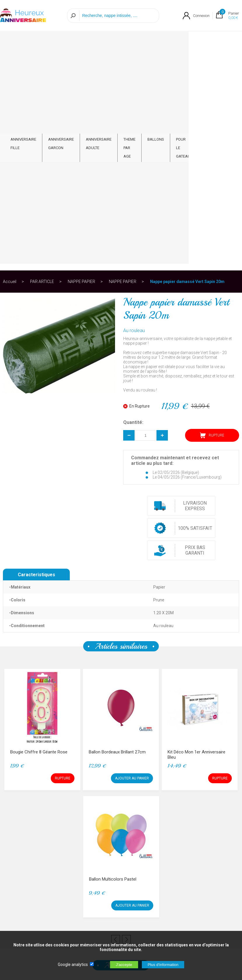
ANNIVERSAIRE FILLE (23, 41)
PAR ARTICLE (209, 41)
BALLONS (156, 37)
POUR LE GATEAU (183, 45)
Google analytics (73, 965)
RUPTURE (212, 216)
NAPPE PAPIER (81, 63)
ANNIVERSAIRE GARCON (61, 41)
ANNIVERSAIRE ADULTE (99, 41)
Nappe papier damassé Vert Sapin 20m (187, 63)
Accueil (10, 63)
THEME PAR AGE (129, 45)
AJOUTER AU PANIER (132, 559)
